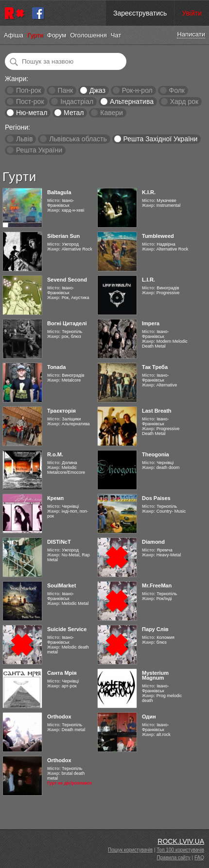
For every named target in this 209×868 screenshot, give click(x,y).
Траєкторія (61, 411)
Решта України (39, 150)
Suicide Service (67, 629)
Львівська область (78, 139)
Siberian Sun (63, 236)
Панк (65, 90)
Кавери (112, 113)
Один (149, 717)
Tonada (56, 367)
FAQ (199, 858)
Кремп (55, 498)
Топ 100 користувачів (180, 850)
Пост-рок (30, 101)
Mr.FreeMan (157, 585)
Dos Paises (156, 498)
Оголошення (88, 35)
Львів (24, 139)
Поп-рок (29, 90)
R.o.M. (55, 454)
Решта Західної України (160, 139)
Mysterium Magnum (155, 675)
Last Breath (157, 411)
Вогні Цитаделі (67, 323)
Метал (74, 113)
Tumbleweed (158, 236)
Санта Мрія (62, 673)
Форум (57, 35)
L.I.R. (148, 280)
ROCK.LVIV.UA (181, 841)
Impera (151, 323)
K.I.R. (149, 192)
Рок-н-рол (137, 90)
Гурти (35, 35)
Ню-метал (32, 113)
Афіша (14, 35)
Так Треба (155, 367)
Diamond (153, 542)
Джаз (97, 90)
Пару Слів (155, 629)
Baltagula (59, 192)
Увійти (192, 13)
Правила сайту (174, 858)
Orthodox (59, 717)
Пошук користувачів (130, 850)
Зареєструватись (140, 13)
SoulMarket (61, 585)
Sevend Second (67, 280)
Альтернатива (132, 101)
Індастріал (77, 101)
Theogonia (156, 454)
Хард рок (184, 101)
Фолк (177, 90)
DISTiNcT (59, 542)
